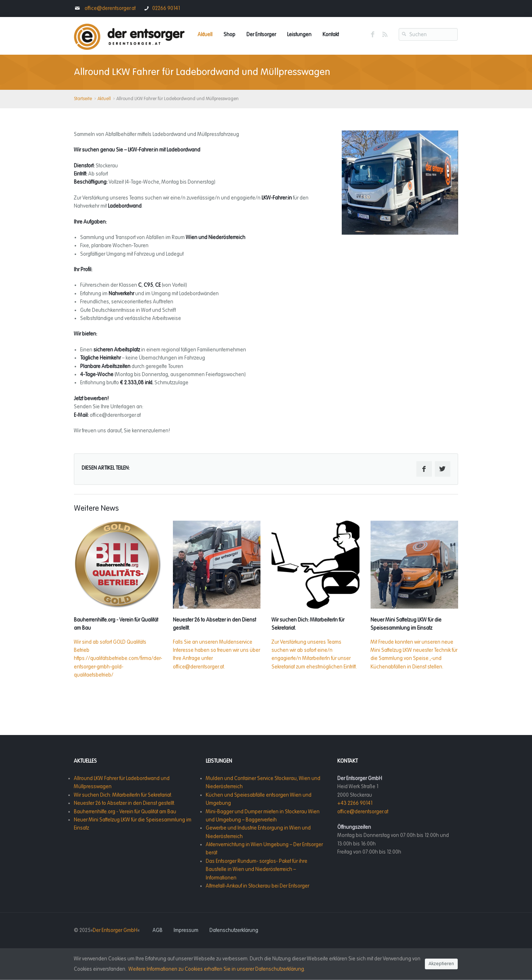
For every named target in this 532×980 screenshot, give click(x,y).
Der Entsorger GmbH (115, 930)
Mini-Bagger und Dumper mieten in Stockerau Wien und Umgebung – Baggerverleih (263, 816)
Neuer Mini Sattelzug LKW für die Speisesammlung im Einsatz (133, 824)
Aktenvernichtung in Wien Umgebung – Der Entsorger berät (264, 849)
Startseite (83, 99)
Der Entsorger (261, 35)
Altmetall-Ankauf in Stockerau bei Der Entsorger (258, 886)
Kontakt (331, 35)
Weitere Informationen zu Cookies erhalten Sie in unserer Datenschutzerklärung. (217, 969)
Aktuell (205, 35)
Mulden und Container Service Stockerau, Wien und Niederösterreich (263, 782)
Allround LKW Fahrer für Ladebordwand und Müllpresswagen (122, 782)
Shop (229, 35)
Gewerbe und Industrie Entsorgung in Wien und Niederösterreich (258, 832)
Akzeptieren (441, 964)
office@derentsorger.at (110, 8)
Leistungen (299, 35)
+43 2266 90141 (355, 803)
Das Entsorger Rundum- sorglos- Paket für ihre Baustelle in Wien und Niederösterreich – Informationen (257, 870)
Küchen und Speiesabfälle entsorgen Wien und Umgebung (259, 799)
